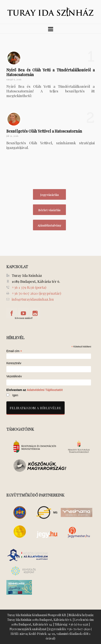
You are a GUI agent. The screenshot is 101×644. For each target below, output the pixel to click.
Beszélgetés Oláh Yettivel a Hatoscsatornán (44, 131)
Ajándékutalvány (50, 225)
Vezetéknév (14, 376)
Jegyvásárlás (50, 195)
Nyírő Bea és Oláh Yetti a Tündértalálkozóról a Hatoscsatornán (50, 72)
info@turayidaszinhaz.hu (33, 299)
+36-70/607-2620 (79, 629)
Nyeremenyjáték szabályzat (28, 629)
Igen (15, 395)
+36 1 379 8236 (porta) (29, 287)
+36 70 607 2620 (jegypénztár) (36, 293)
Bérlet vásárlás (49, 210)
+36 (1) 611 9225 (78, 624)
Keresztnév (14, 363)
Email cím (14, 351)
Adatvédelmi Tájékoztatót (45, 390)
